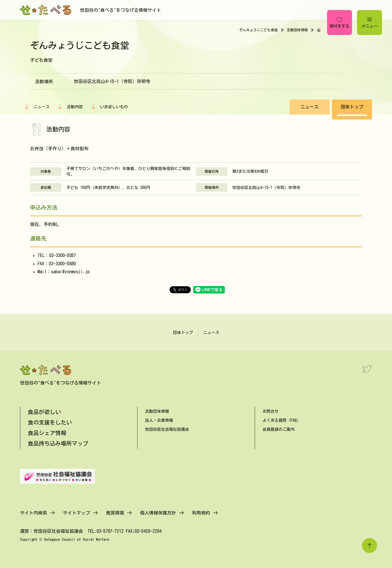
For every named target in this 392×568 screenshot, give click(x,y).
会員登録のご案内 (278, 429)
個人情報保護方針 (158, 513)
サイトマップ (76, 513)
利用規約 (201, 513)
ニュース (41, 107)
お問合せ (270, 411)
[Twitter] (367, 369)
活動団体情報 (297, 30)
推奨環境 (115, 513)
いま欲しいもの (114, 107)
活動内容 (75, 107)
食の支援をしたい (50, 422)
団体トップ (352, 107)
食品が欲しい (44, 412)
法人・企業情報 (159, 420)
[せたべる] (46, 10)
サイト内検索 (33, 513)
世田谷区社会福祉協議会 (167, 429)
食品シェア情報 (47, 433)
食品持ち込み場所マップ (58, 443)
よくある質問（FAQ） (281, 420)
